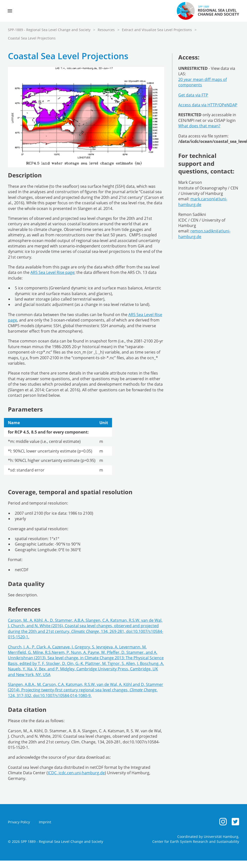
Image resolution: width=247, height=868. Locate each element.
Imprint (45, 822)
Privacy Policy (19, 822)
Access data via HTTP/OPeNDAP (208, 105)
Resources (106, 30)
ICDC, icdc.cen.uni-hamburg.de (76, 773)
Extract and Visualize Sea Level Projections (157, 30)
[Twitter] (235, 822)
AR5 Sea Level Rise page (52, 272)
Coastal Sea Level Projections (32, 38)
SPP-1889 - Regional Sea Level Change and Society (49, 30)
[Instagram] (223, 822)
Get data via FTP (193, 95)
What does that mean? (199, 126)
